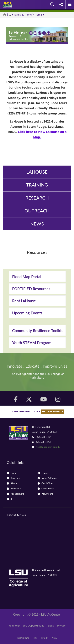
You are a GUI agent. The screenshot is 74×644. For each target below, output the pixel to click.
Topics (43, 473)
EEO (35, 638)
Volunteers (45, 494)
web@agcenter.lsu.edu (48, 447)
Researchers (15, 494)
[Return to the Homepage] (4, 15)
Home (38, 15)
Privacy (61, 626)
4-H (11, 499)
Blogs (51, 626)
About (12, 483)
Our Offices (46, 483)
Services (13, 478)
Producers (14, 489)
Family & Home (23, 15)
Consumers (46, 489)
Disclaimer (23, 638)
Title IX (45, 638)
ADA (54, 638)
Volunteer (14, 626)
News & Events (48, 478)
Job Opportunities (34, 626)
